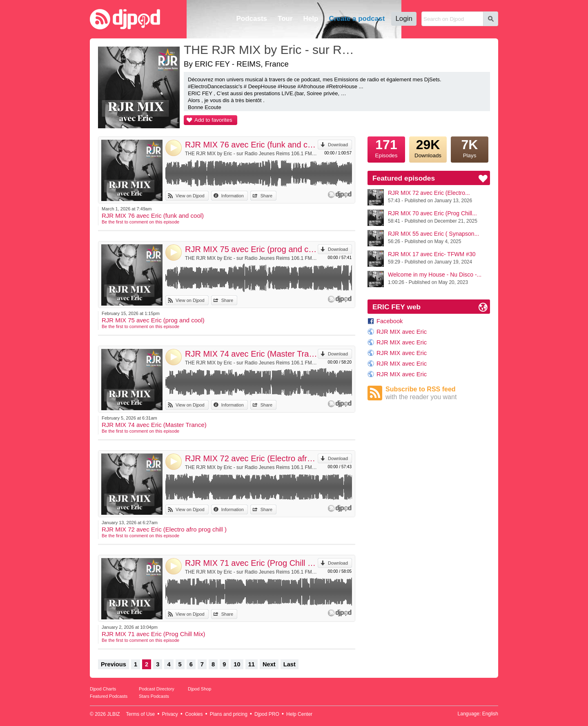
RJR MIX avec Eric (402, 332)
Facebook (390, 321)
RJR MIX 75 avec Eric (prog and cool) (251, 249)
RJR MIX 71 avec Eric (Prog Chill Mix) (251, 563)
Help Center (299, 714)
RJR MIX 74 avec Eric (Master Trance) (251, 354)
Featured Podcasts (109, 696)
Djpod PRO (267, 714)
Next (269, 664)
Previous (114, 664)
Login (404, 19)
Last (290, 664)
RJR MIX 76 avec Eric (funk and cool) (251, 145)
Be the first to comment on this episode (140, 222)
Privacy (170, 714)
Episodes (386, 147)
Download (338, 145)
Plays (470, 147)
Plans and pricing (229, 714)
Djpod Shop (200, 689)
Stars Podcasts (154, 696)
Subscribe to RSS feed (438, 393)
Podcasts (252, 19)
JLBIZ (113, 714)
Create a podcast (357, 19)
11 (252, 664)
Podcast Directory (157, 689)
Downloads (428, 147)
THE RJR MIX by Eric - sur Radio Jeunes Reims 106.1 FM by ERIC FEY (251, 154)
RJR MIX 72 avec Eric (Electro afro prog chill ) (251, 458)
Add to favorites (213, 120)
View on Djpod (190, 196)
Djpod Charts (103, 689)
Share (266, 196)
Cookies (194, 714)
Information (233, 196)
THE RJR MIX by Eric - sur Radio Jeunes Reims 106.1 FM (272, 50)
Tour (285, 19)
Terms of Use (141, 714)
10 (237, 664)
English (490, 714)
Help (311, 19)
